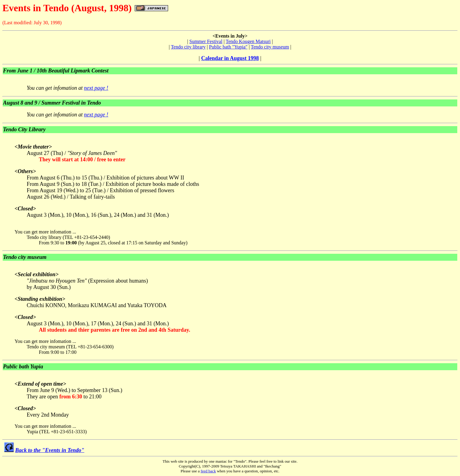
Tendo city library (188, 47)
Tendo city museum (270, 47)
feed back (208, 471)
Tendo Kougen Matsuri (248, 41)
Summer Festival (206, 41)
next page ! (96, 88)
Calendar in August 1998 (230, 58)
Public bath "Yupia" (228, 47)
